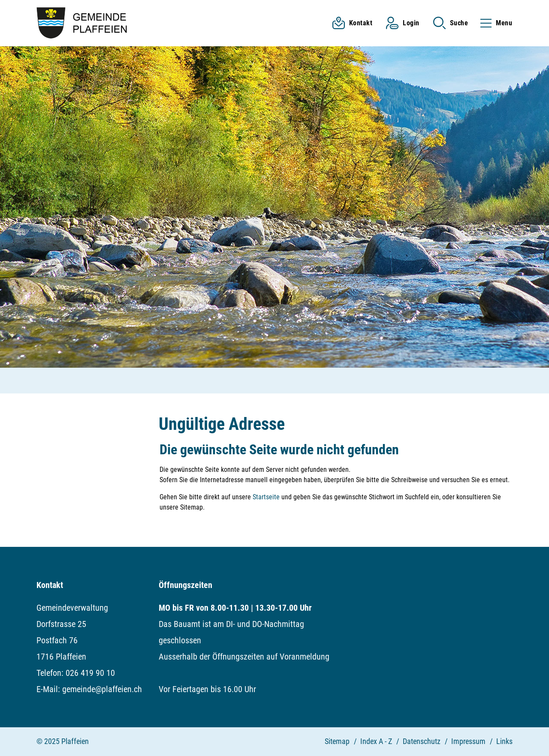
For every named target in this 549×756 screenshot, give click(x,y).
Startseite (266, 497)
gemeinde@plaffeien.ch (102, 689)
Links (504, 741)
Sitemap (337, 741)
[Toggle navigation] (494, 23)
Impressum (468, 741)
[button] (451, 23)
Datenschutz (422, 741)
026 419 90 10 (90, 673)
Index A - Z (376, 741)
